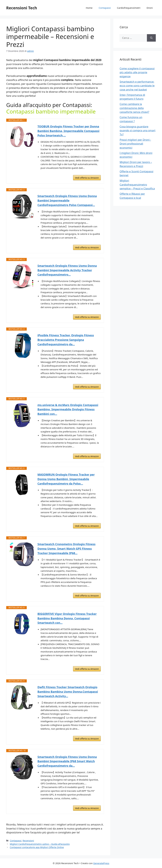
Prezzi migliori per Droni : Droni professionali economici (135, 144)
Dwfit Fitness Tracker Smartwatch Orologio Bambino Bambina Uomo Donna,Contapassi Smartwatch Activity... (68, 692)
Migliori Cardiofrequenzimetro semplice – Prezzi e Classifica (137, 184)
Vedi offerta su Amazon (87, 178)
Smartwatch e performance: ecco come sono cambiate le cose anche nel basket (137, 86)
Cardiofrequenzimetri (129, 8)
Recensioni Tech (22, 8)
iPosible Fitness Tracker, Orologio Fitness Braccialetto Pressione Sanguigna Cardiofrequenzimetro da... (66, 340)
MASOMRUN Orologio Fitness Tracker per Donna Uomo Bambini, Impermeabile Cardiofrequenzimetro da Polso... (66, 479)
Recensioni (28, 841)
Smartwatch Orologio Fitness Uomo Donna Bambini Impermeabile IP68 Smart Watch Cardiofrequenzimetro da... (67, 761)
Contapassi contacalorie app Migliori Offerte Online (37, 847)
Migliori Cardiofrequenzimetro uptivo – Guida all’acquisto (40, 844)
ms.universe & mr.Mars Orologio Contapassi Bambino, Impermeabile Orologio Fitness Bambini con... (68, 409)
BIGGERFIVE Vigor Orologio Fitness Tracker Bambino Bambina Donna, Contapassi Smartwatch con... (67, 618)
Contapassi (105, 8)
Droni (150, 8)
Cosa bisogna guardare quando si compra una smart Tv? (137, 130)
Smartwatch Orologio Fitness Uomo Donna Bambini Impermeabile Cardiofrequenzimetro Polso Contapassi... (67, 200)
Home (89, 8)
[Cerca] (151, 38)
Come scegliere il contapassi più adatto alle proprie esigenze (137, 72)
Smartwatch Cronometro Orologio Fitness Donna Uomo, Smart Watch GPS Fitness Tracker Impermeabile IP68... (66, 549)
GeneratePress (101, 863)
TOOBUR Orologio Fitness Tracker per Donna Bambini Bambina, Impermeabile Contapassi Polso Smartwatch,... (68, 131)
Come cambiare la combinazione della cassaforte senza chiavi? (134, 108)
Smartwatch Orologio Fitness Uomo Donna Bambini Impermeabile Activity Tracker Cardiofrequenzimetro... (67, 270)
